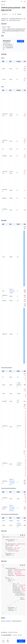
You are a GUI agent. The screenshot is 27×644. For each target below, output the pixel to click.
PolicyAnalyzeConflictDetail (12, 483)
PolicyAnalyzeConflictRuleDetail (12, 509)
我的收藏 (19, 14)
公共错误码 (8, 621)
